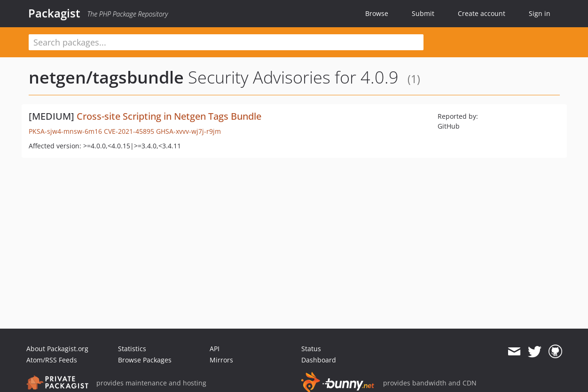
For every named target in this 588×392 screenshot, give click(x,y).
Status (311, 349)
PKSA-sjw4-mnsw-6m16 (65, 131)
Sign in (540, 13)
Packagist (54, 13)
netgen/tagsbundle (106, 77)
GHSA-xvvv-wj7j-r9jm (188, 131)
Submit (423, 13)
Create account (482, 13)
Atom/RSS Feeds (52, 360)
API (215, 349)
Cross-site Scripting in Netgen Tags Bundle (169, 116)
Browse (377, 13)
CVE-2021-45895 (129, 131)
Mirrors (221, 360)
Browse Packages (145, 360)
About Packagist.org (57, 349)
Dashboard (319, 360)
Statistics (132, 349)
